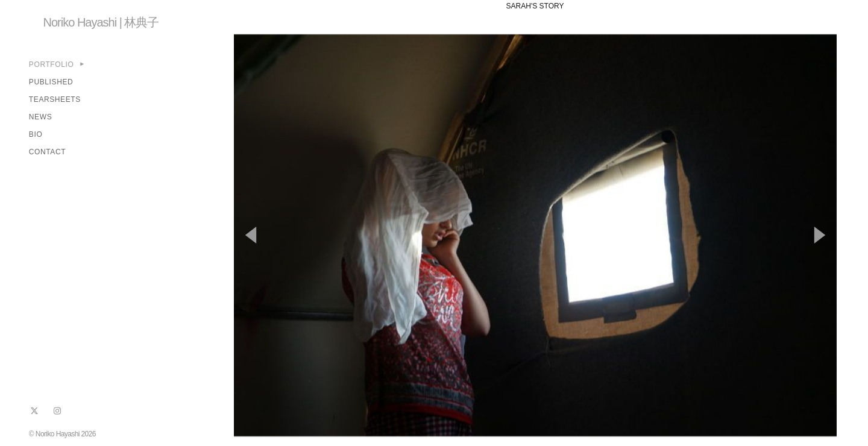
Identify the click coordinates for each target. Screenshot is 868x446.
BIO (36, 134)
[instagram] (57, 411)
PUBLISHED (51, 82)
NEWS (40, 117)
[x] (34, 411)
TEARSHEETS (55, 99)
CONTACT (47, 152)
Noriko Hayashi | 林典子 (101, 22)
